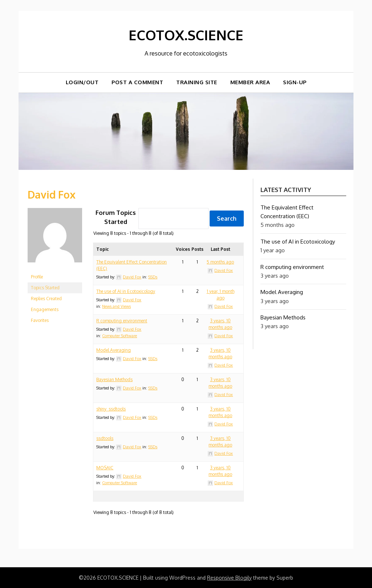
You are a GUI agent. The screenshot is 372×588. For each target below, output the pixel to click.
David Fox (53, 194)
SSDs (153, 277)
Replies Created (46, 298)
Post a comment (137, 82)
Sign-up (295, 82)
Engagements (45, 309)
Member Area (250, 82)
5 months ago (220, 262)
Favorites (40, 320)
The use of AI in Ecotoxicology (126, 291)
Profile (37, 276)
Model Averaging (114, 350)
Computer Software (120, 336)
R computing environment (122, 321)
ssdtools (105, 438)
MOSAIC (105, 468)
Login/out (82, 82)
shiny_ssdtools (111, 409)
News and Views (116, 306)
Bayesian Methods (114, 379)
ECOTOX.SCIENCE (186, 34)
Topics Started (45, 287)
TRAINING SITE (197, 82)
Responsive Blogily (229, 578)
